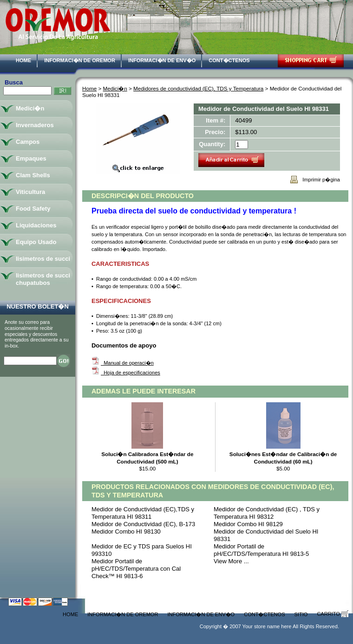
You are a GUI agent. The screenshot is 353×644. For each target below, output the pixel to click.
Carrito (333, 614)
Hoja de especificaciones (131, 373)
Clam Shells (33, 175)
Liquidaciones (36, 225)
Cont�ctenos (229, 60)
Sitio (301, 614)
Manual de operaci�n (127, 363)
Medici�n (115, 88)
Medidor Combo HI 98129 (248, 524)
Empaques (31, 158)
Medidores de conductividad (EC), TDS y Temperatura (198, 88)
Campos (28, 142)
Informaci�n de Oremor (80, 60)
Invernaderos (35, 125)
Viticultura (30, 192)
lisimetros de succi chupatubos (43, 279)
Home (23, 60)
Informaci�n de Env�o (162, 60)
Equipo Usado (36, 242)
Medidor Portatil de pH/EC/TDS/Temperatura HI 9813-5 (261, 550)
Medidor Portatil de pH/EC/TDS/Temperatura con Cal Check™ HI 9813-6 (136, 569)
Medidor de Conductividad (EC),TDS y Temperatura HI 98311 (143, 513)
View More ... (231, 561)
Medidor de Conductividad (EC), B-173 (143, 524)
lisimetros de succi (43, 259)
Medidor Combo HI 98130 (126, 531)
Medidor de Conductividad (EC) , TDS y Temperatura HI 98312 (267, 513)
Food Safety (33, 209)
